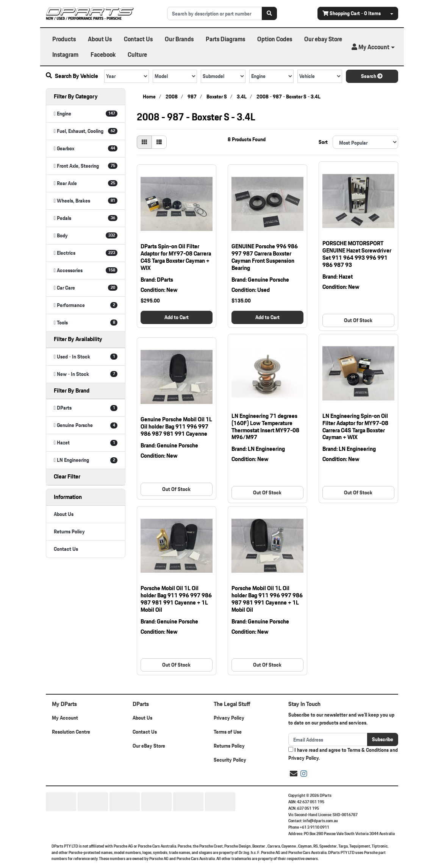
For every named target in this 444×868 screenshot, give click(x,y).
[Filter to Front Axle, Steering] (86, 166)
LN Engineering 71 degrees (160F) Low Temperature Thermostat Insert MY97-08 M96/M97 (265, 427)
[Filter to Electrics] (86, 253)
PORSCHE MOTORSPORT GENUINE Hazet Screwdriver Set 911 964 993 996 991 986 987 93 (357, 254)
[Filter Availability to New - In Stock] (86, 374)
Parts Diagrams (225, 39)
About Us (100, 39)
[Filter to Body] (86, 236)
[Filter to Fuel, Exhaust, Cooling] (86, 131)
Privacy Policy (229, 718)
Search (372, 76)
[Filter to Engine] (86, 114)
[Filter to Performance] (86, 305)
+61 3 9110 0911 (314, 827)
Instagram (65, 54)
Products (64, 39)
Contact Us (138, 39)
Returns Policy (69, 531)
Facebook (103, 54)
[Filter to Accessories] (86, 270)
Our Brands (179, 39)
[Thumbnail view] (144, 142)
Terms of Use (228, 732)
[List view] (159, 142)
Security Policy (230, 760)
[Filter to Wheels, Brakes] (86, 201)
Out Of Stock (358, 320)
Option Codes (275, 39)
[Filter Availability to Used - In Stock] (86, 357)
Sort (323, 142)
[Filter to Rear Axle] (86, 183)
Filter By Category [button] (76, 96)
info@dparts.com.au (320, 821)
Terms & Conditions (368, 750)
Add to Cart (177, 317)
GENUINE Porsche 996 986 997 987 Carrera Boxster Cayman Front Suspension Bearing (265, 257)
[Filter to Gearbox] (86, 149)
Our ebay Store (323, 39)
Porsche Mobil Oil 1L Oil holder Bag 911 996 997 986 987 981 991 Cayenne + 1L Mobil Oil (176, 599)
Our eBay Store (149, 746)
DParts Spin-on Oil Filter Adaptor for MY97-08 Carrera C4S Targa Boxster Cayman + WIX (176, 257)
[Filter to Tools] (86, 323)
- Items (352, 13)
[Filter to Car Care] (86, 288)
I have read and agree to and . (343, 754)
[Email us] (294, 774)
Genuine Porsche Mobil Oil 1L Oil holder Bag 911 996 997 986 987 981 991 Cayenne (176, 426)
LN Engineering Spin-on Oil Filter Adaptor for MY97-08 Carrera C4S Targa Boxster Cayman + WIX (355, 427)
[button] (373, 47)
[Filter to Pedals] (86, 218)
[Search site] (269, 13)
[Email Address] (328, 739)
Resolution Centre (71, 732)
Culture (137, 54)
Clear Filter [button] (67, 476)
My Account (65, 718)
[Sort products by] (365, 142)
